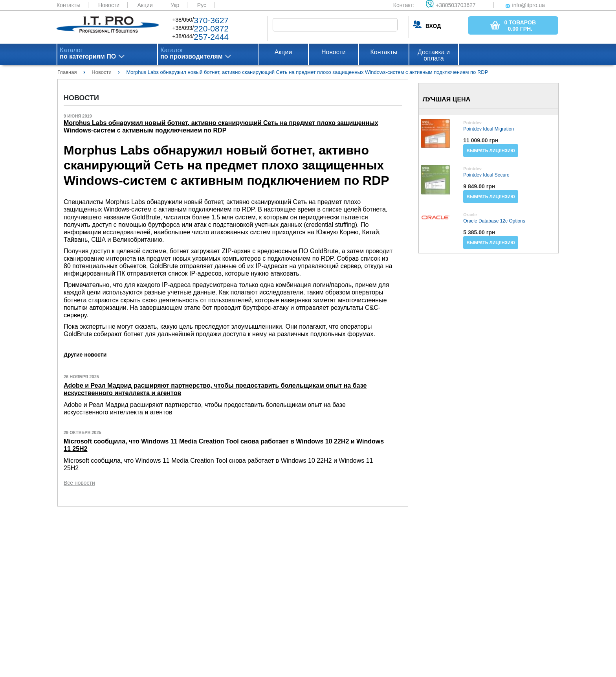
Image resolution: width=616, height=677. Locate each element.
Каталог (88, 53)
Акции (145, 5)
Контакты (68, 5)
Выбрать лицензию (491, 151)
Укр (175, 5)
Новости (109, 5)
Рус (202, 5)
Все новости (79, 483)
